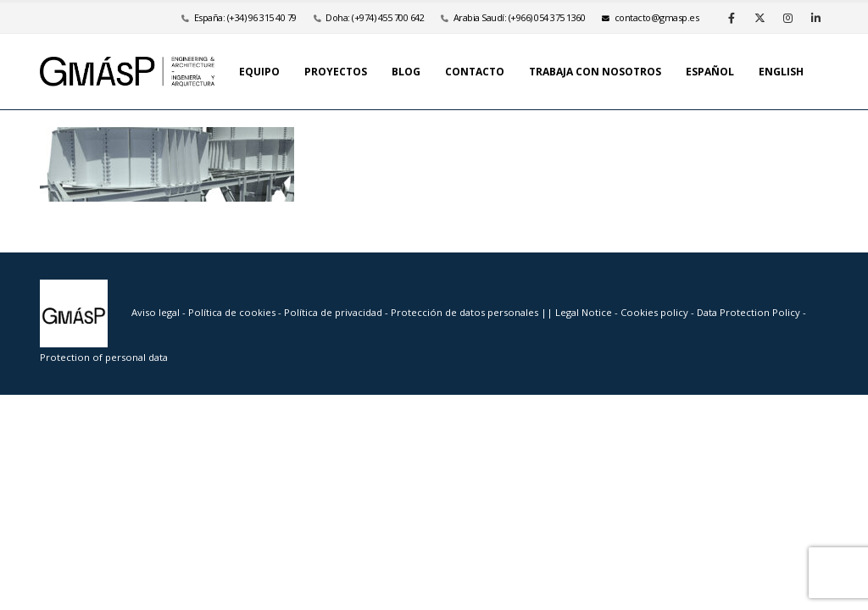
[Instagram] (787, 18)
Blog (406, 72)
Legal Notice (585, 312)
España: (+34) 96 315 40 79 (245, 17)
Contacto (475, 72)
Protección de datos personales (466, 312)
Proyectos (336, 72)
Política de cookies (233, 312)
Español (710, 72)
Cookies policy (656, 312)
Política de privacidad (334, 312)
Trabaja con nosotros (595, 72)
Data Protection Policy (748, 312)
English (781, 72)
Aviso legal (156, 312)
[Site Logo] (127, 72)
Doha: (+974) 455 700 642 (375, 17)
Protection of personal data (104, 357)
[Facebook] (732, 18)
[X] (759, 18)
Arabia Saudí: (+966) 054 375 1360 (520, 17)
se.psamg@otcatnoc (650, 17)
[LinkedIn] (815, 18)
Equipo (259, 72)
